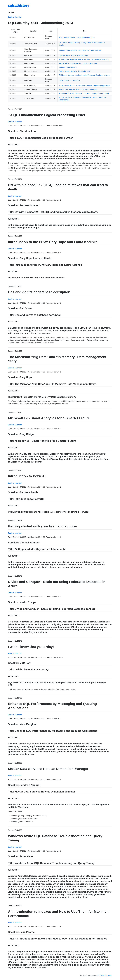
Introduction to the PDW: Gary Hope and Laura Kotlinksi (80, 50)
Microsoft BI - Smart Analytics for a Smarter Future (78, 63)
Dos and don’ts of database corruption (73, 56)
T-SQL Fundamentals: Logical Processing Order (77, 37)
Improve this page (105, 975)
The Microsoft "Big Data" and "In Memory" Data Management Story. (84, 59)
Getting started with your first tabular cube (75, 71)
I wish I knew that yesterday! (70, 80)
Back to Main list (15, 17)
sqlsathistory (19, 6)
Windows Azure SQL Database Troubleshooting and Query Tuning (84, 93)
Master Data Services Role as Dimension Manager (78, 89)
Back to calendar (15, 122)
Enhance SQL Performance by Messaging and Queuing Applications (85, 86)
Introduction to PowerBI (68, 67)
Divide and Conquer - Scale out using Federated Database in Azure (84, 75)
